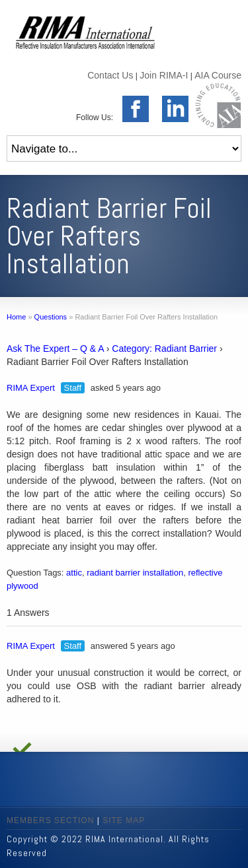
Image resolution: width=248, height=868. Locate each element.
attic (74, 573)
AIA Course (218, 75)
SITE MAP (124, 820)
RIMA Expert (31, 388)
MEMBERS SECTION (50, 820)
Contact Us (110, 75)
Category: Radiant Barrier (164, 349)
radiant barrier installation (135, 573)
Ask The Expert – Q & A (55, 349)
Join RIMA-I (164, 75)
